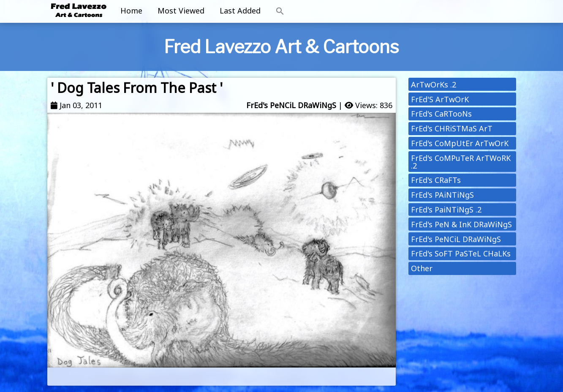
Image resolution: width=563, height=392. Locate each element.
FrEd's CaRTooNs (441, 114)
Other (422, 268)
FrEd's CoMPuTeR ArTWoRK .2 (461, 162)
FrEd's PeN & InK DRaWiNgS (461, 224)
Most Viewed (181, 11)
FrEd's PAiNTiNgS (442, 195)
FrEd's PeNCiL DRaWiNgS (291, 105)
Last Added (240, 11)
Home (131, 11)
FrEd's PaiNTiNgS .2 (446, 210)
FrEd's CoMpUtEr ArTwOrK (460, 143)
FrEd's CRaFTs (436, 180)
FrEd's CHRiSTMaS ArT (452, 128)
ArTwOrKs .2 (434, 84)
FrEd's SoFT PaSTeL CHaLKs (461, 253)
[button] (280, 11)
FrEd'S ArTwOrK (440, 99)
